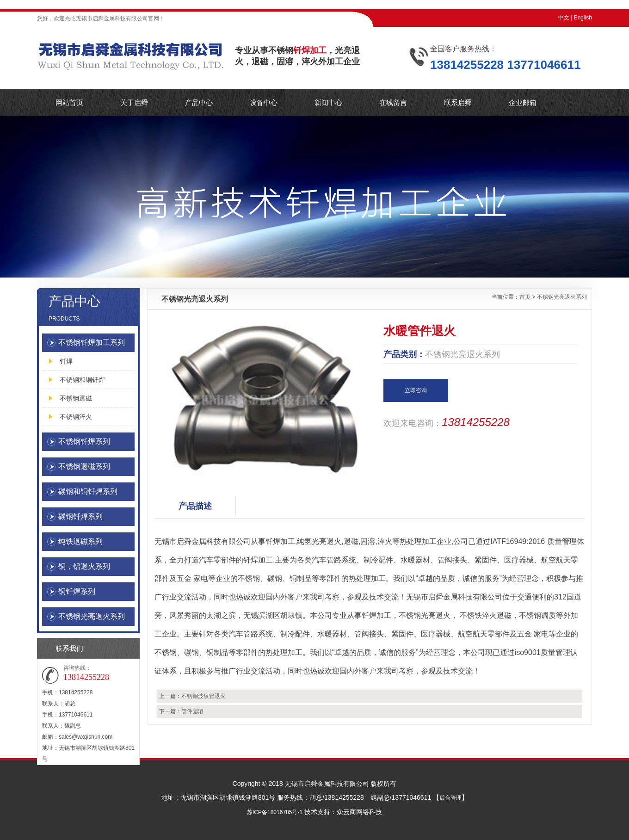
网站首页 (69, 102)
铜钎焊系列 (77, 591)
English (583, 18)
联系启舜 (458, 102)
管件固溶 (192, 711)
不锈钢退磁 (76, 398)
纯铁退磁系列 (80, 541)
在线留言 (393, 102)
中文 (564, 18)
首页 (525, 297)
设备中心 (264, 102)
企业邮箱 (523, 102)
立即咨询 (416, 390)
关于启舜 (134, 102)
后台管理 (450, 798)
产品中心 (199, 102)
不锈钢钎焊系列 (84, 442)
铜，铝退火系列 (84, 566)
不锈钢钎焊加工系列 (92, 343)
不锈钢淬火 (76, 417)
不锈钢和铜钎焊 (82, 380)
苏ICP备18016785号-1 (275, 812)
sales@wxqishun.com (86, 737)
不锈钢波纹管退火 (203, 696)
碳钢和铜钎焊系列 (88, 491)
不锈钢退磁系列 (84, 466)
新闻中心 (328, 102)
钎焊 (66, 361)
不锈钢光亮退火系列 (92, 616)
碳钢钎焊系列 (80, 516)
